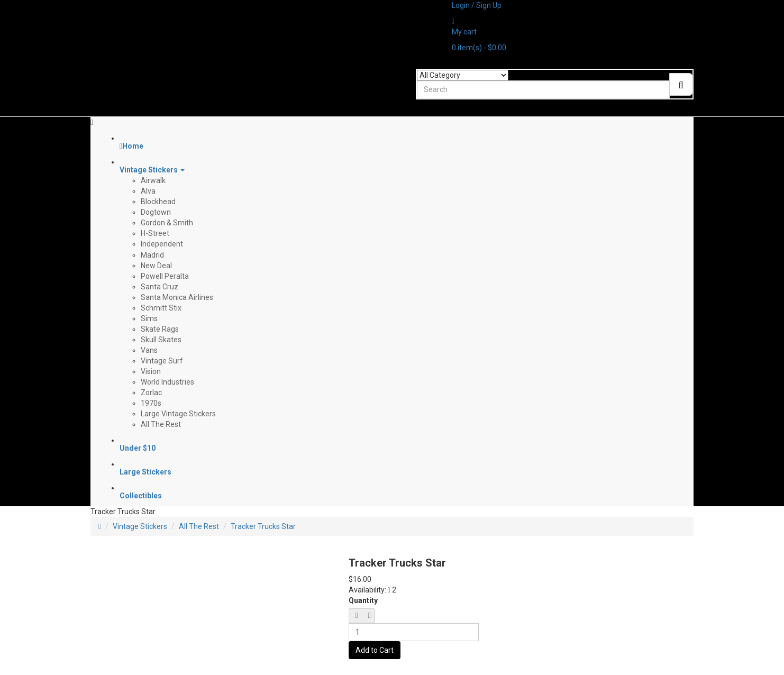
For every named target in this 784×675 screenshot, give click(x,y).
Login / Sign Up (477, 5)
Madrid (152, 255)
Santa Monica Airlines (177, 297)
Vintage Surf (162, 361)
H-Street (155, 233)
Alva (148, 191)
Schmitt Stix (161, 308)
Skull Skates (161, 340)
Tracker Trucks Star (263, 526)
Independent (162, 244)
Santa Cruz (159, 287)
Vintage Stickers (140, 526)
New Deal (156, 266)
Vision (151, 371)
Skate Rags (160, 329)
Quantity (363, 600)
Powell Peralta (165, 276)
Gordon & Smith (167, 223)
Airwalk (153, 180)
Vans (149, 350)
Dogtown (156, 212)
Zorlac (151, 393)
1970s (151, 403)
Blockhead (158, 202)
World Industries (167, 382)
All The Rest (161, 424)
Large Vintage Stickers (178, 414)
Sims (149, 318)
